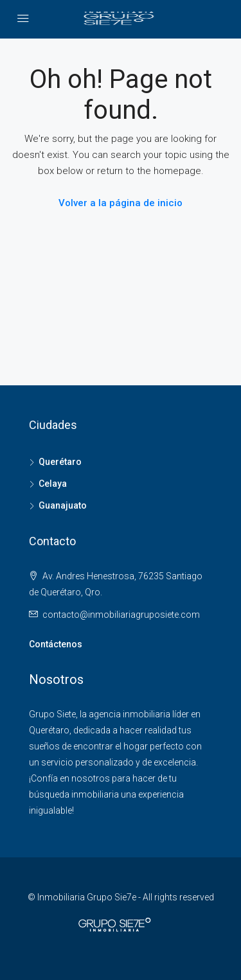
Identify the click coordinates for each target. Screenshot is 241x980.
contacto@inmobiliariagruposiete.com (121, 615)
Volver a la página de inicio (121, 203)
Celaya (53, 484)
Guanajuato (63, 505)
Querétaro (60, 462)
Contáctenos (56, 644)
